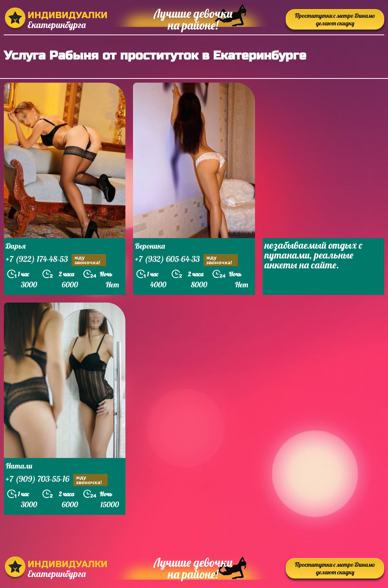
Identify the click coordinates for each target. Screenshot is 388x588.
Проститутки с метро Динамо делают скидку (335, 19)
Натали (19, 466)
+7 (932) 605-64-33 (186, 260)
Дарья (16, 246)
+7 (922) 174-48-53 (56, 260)
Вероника (150, 246)
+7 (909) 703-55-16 (57, 480)
